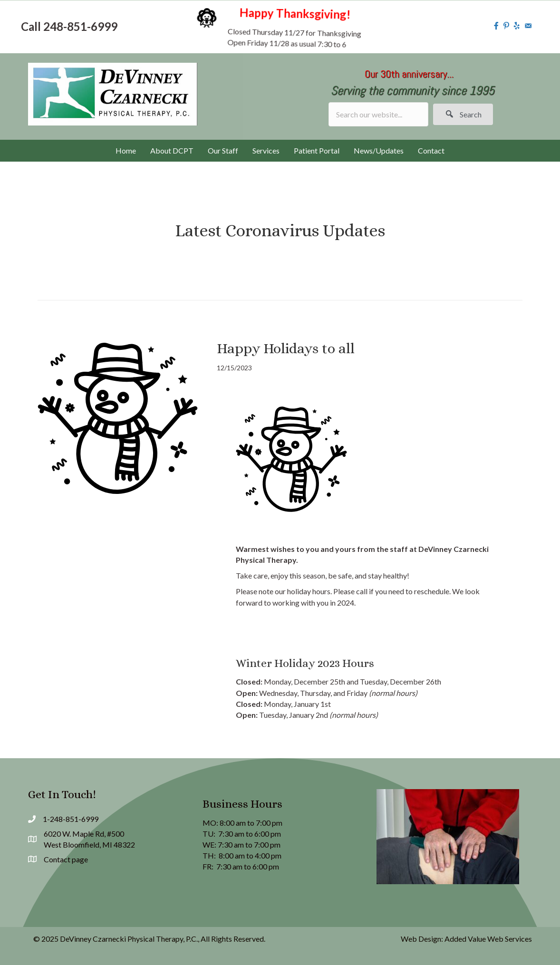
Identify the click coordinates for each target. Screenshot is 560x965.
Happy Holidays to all (286, 348)
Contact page (66, 859)
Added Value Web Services (488, 939)
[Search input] (378, 114)
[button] (463, 114)
